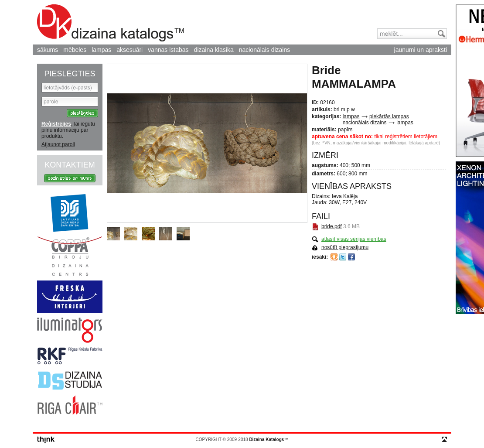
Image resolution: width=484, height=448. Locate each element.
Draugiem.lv (334, 257)
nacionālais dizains (265, 50)
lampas (101, 50)
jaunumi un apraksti (421, 50)
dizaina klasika (214, 50)
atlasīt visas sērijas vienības (354, 239)
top (444, 439)
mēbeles (75, 50)
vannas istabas (168, 50)
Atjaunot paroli (58, 144)
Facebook (351, 257)
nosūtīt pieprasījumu (345, 247)
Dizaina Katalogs (111, 23)
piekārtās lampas (389, 116)
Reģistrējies (56, 124)
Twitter (343, 257)
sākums (48, 50)
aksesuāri (130, 50)
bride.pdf (332, 226)
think (46, 440)
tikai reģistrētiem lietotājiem (406, 137)
